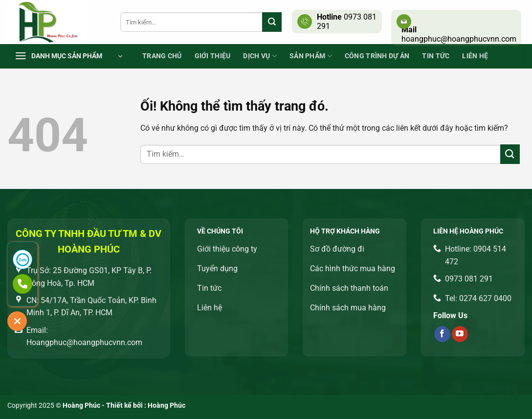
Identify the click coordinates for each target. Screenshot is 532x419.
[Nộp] (272, 22)
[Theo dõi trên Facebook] (442, 334)
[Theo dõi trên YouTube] (460, 334)
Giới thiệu (213, 56)
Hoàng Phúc (166, 406)
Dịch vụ (260, 56)
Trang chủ (162, 56)
